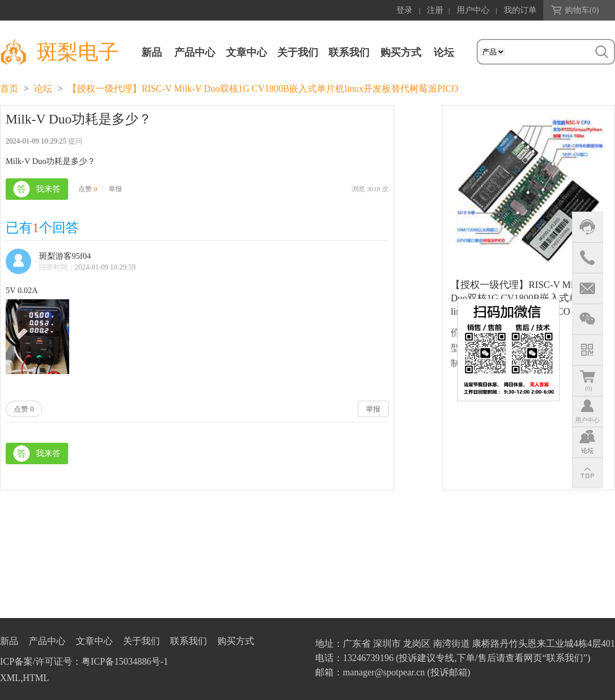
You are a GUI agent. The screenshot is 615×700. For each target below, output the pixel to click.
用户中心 (473, 10)
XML (10, 678)
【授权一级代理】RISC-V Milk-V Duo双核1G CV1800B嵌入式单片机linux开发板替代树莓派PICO (263, 89)
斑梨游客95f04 (65, 256)
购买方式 (401, 52)
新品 (152, 52)
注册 (435, 10)
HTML (36, 678)
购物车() (582, 10)
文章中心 (247, 52)
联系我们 (349, 52)
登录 (404, 10)
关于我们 (298, 52)
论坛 (43, 89)
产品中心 (195, 52)
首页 (9, 89)
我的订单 (520, 10)
